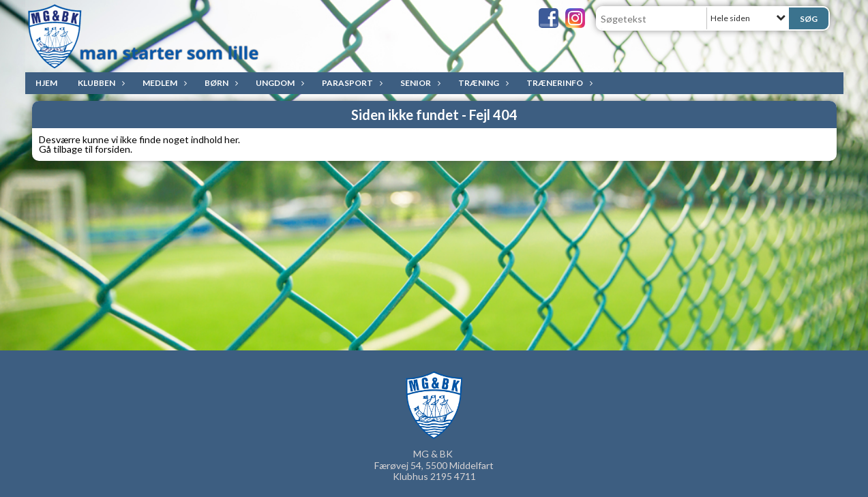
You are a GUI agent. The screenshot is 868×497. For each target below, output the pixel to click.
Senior (419, 83)
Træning (482, 83)
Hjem (46, 83)
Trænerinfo (558, 83)
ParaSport (351, 83)
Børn (220, 83)
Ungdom (279, 83)
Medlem (163, 83)
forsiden (113, 149)
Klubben (100, 83)
